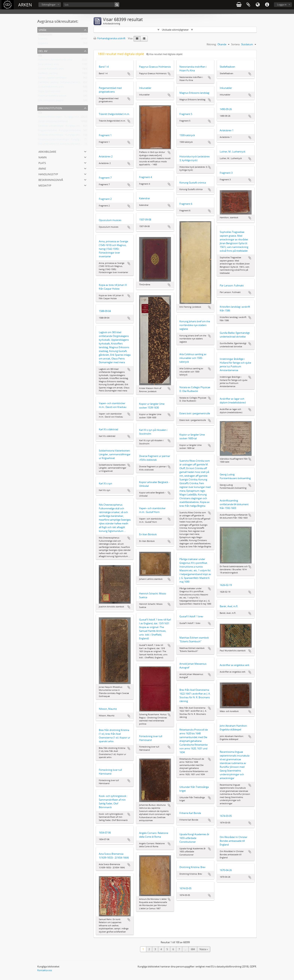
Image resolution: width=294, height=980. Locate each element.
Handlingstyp (48, 174)
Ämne (42, 168)
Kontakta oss (45, 970)
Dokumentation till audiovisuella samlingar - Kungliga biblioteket (74, 145)
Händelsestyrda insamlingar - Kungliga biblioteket (66, 140)
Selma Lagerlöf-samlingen (52, 79)
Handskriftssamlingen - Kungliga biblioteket (62, 118)
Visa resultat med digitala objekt (164, 54)
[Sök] (91, 5)
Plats (42, 163)
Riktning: (211, 44)
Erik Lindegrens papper (51, 101)
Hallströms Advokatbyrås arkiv (55, 60)
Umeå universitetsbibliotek (53, 122)
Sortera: (236, 44)
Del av (43, 51)
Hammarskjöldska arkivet (52, 97)
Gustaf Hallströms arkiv (51, 88)
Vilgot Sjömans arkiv (49, 92)
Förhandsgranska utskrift (109, 38)
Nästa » (204, 949)
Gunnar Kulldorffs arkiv (51, 69)
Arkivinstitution (50, 108)
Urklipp (248, 5)
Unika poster (45, 35)
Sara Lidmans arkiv (49, 65)
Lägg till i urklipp (129, 74)
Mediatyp (45, 185)
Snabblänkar (267, 5)
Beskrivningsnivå (51, 179)
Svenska (43, 39)
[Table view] (144, 39)
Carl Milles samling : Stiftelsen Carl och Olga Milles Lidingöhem (72, 83)
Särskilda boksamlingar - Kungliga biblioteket (63, 127)
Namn (43, 157)
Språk (258, 5)
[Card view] (137, 39)
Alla (40, 56)
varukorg (239, 5)
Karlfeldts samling (48, 74)
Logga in (282, 5)
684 (193, 949)
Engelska (43, 44)
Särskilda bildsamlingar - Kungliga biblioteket (63, 136)
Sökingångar (49, 5)
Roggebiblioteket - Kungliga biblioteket (60, 131)
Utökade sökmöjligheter (175, 30)
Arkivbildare (47, 151)
